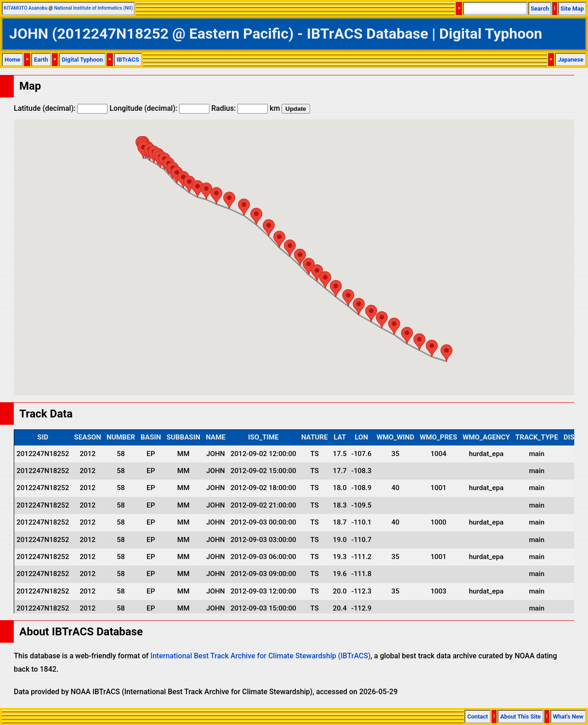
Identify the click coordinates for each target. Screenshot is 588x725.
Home (12, 60)
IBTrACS (128, 60)
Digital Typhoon (82, 60)
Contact (478, 716)
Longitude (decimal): (159, 108)
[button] (447, 353)
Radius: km (246, 108)
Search (540, 9)
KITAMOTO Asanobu (25, 8)
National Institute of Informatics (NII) (93, 8)
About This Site (520, 716)
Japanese (571, 60)
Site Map (572, 9)
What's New (568, 716)
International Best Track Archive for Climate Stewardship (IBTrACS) (260, 656)
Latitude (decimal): (61, 108)
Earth (41, 60)
